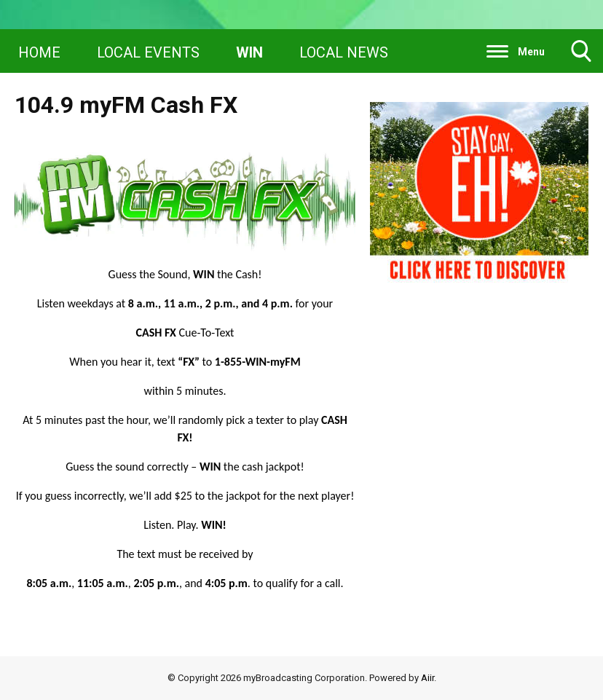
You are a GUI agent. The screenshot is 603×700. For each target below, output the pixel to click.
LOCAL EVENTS (148, 52)
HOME (39, 52)
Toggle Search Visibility (581, 56)
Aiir (427, 678)
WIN (249, 52)
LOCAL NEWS (344, 52)
